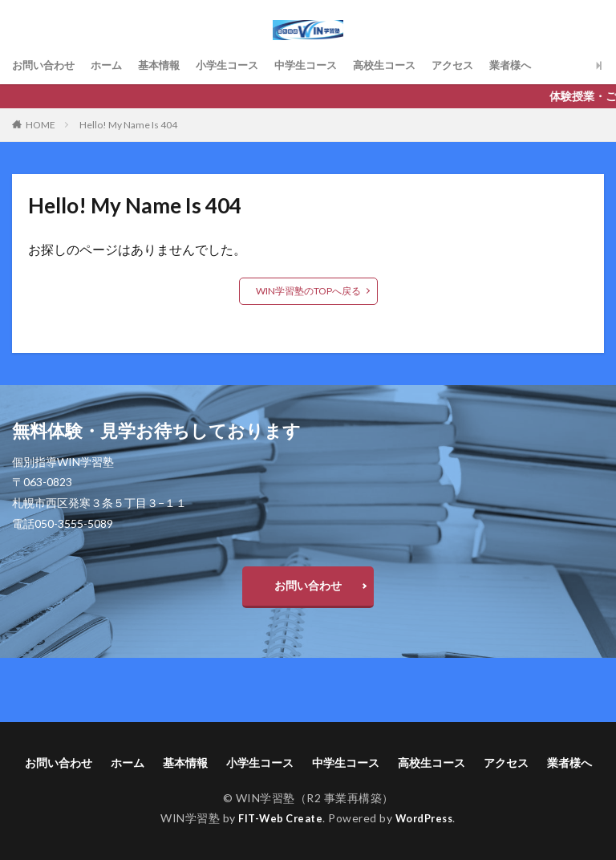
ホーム (112, 65)
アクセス (479, 65)
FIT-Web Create (277, 818)
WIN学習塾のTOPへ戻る (308, 291)
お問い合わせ (46, 65)
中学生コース (323, 65)
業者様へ (540, 65)
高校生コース (407, 65)
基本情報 (168, 65)
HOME (41, 125)
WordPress (428, 818)
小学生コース (240, 65)
